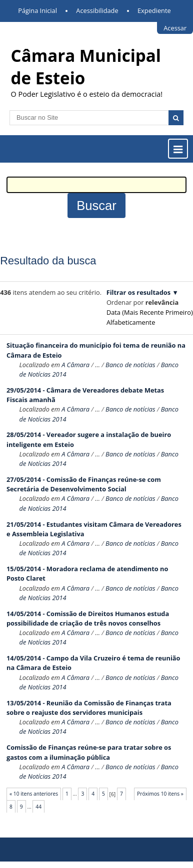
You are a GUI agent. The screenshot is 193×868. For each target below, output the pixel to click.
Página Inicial (37, 10)
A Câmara (75, 365)
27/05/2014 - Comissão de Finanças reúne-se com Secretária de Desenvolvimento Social (84, 484)
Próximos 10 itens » (160, 794)
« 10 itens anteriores (34, 794)
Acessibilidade (97, 10)
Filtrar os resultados (138, 292)
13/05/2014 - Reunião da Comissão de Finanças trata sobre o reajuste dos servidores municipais (89, 708)
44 (38, 807)
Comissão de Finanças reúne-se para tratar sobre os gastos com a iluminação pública (89, 752)
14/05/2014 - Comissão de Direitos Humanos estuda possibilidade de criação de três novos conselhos (88, 618)
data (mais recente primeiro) (150, 312)
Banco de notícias (130, 365)
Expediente (154, 10)
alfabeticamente (131, 322)
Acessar (175, 28)
